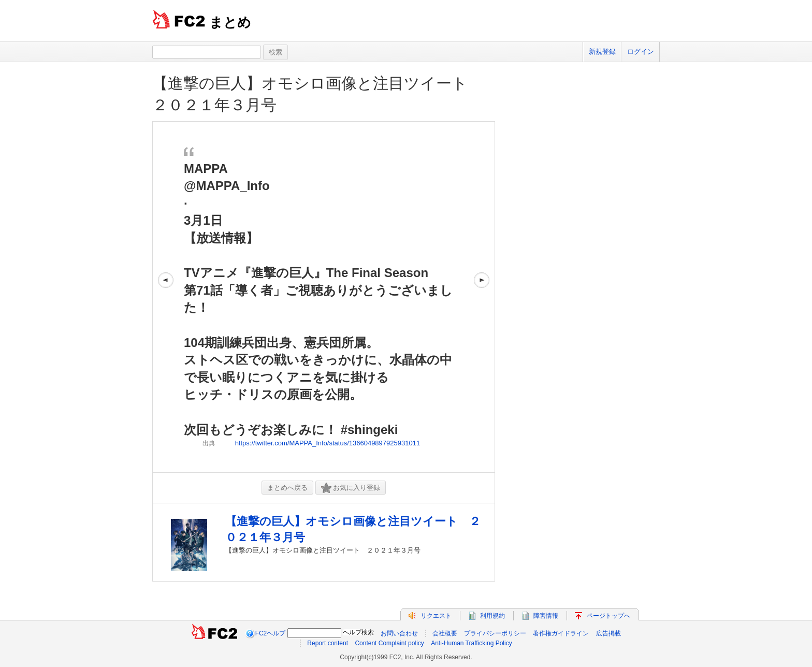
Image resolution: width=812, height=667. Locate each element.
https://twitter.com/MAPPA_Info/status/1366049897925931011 (328, 443)
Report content (328, 643)
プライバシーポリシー (495, 633)
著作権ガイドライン (561, 633)
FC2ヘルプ (271, 633)
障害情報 (546, 616)
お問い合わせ (399, 633)
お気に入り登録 (351, 488)
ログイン (641, 52)
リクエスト (436, 616)
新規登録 (602, 52)
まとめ (230, 22)
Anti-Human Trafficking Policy (472, 643)
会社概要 (445, 633)
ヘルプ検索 (358, 632)
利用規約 (492, 616)
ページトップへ (608, 616)
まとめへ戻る (287, 488)
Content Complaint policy (389, 643)
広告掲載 (608, 633)
